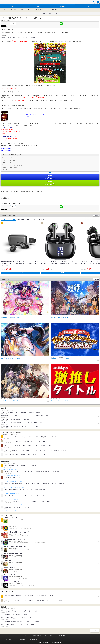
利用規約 (34, 636)
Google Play (50, 183)
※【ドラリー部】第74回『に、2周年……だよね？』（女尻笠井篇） (19, 38)
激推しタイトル (53, 13)
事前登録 (45, 13)
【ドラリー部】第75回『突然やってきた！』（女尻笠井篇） (44, 10)
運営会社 (39, 636)
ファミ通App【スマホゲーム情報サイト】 (10, 10)
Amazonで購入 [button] (20, 273)
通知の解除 (57, 636)
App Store (50, 177)
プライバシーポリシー (48, 636)
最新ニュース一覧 (25, 10)
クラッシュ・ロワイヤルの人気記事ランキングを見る (12, 481)
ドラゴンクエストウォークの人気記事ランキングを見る (13, 487)
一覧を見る (96, 215)
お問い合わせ (28, 636)
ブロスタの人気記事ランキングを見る (9, 511)
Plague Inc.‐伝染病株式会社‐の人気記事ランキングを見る (12, 493)
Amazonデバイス (31, 219)
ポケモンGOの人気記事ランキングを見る (10, 499)
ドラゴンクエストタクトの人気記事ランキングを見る (12, 505)
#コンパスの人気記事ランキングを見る (9, 469)
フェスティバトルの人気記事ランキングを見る (11, 475)
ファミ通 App (6, 2)
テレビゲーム (41, 219)
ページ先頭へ (96, 631)
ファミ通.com (64, 636)
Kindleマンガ (21, 219)
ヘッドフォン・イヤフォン (8, 219)
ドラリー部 (4, 200)
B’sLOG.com (72, 636)
